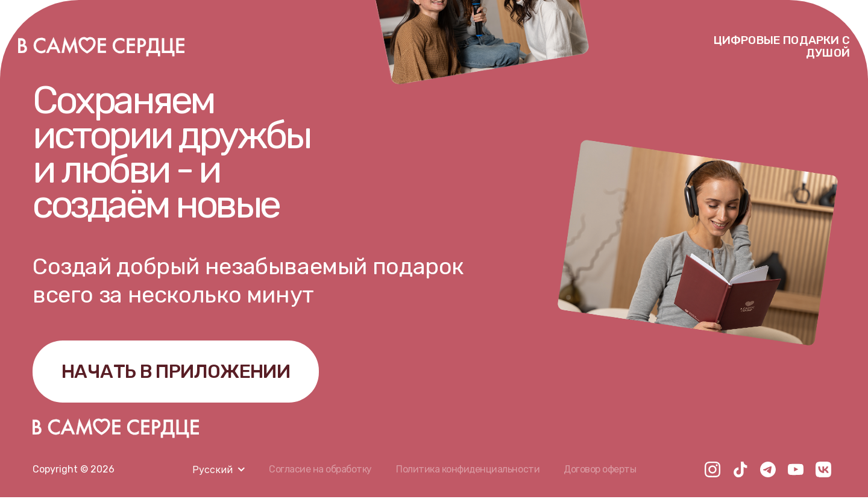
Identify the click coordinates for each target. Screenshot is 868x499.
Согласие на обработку (320, 471)
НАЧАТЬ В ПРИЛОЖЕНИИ (179, 372)
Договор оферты (600, 471)
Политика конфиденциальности (468, 471)
